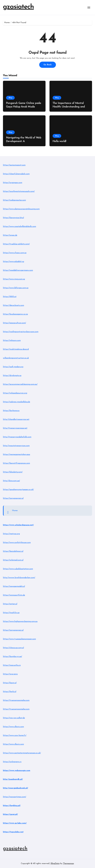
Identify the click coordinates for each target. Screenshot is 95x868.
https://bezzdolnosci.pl (13, 551)
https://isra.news (10, 674)
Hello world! (59, 141)
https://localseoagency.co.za (15, 314)
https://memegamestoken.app (17, 455)
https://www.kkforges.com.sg (16, 288)
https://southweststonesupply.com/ (19, 191)
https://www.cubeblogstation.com (18, 569)
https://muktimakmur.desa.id (16, 349)
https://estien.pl (10, 604)
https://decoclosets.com (13, 305)
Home (15, 511)
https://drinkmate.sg (12, 376)
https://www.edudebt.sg (13, 262)
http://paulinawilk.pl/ (13, 779)
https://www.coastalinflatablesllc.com (19, 227)
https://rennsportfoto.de (14, 595)
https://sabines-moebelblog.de (17, 402)
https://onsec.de (10, 235)
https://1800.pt (10, 297)
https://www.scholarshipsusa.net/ (18, 525)
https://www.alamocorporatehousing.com (21, 209)
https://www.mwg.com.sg (14, 279)
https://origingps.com (13, 183)
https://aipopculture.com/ (14, 323)
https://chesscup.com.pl (13, 648)
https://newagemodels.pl (14, 586)
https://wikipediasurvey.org (15, 393)
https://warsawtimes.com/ (15, 797)
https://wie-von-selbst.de (14, 718)
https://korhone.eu (11, 411)
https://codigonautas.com (14, 200)
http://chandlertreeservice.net (16, 419)
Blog (10, 98)
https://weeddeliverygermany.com (18, 270)
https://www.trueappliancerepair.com (19, 639)
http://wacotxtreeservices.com (16, 446)
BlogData (55, 864)
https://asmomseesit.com (14, 165)
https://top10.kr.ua (11, 613)
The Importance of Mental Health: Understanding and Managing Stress (69, 107)
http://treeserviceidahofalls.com (17, 437)
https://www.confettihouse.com (17, 543)
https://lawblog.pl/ (12, 806)
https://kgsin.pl (10, 683)
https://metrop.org (11, 534)
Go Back (48, 65)
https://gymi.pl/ (10, 814)
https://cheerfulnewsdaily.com (16, 174)
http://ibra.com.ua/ (11, 481)
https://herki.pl (10, 692)
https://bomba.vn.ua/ (12, 657)
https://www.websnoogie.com (17, 771)
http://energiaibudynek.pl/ (16, 788)
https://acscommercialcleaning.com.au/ (20, 384)
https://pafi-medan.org (13, 367)
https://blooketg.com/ (13, 472)
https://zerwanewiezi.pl (13, 498)
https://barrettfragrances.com (16, 463)
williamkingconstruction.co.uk (16, 358)
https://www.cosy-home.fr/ (15, 735)
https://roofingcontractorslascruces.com (21, 332)
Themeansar (68, 864)
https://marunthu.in (12, 665)
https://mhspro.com (12, 341)
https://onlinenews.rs (12, 762)
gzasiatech (18, 7)
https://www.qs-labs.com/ (15, 823)
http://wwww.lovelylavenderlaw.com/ (19, 578)
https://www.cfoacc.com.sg (15, 253)
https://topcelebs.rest (13, 832)
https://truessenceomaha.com (16, 700)
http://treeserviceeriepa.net (15, 428)
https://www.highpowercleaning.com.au (20, 621)
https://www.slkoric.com (13, 727)
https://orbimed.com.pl (13, 560)
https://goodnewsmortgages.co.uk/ (18, 490)
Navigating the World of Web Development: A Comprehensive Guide (24, 141)
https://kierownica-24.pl (13, 218)
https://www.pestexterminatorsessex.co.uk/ (22, 753)
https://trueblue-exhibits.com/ (16, 244)
